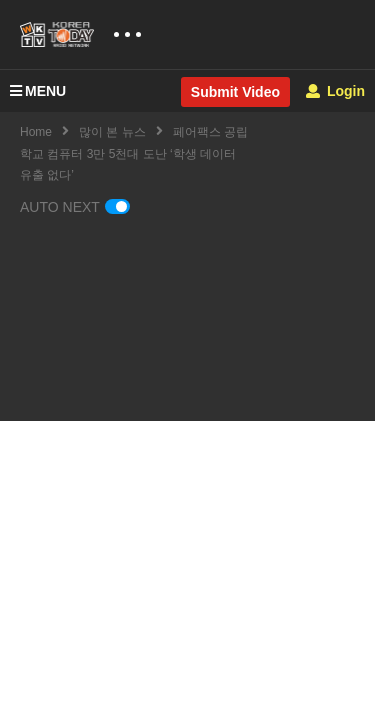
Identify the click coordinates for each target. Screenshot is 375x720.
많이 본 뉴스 (112, 132)
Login (335, 91)
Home (36, 132)
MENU (38, 91)
